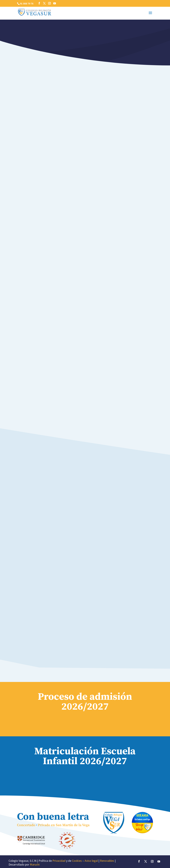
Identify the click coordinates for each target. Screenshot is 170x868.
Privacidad (59, 861)
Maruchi (35, 864)
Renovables (107, 861)
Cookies (77, 861)
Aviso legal (91, 861)
